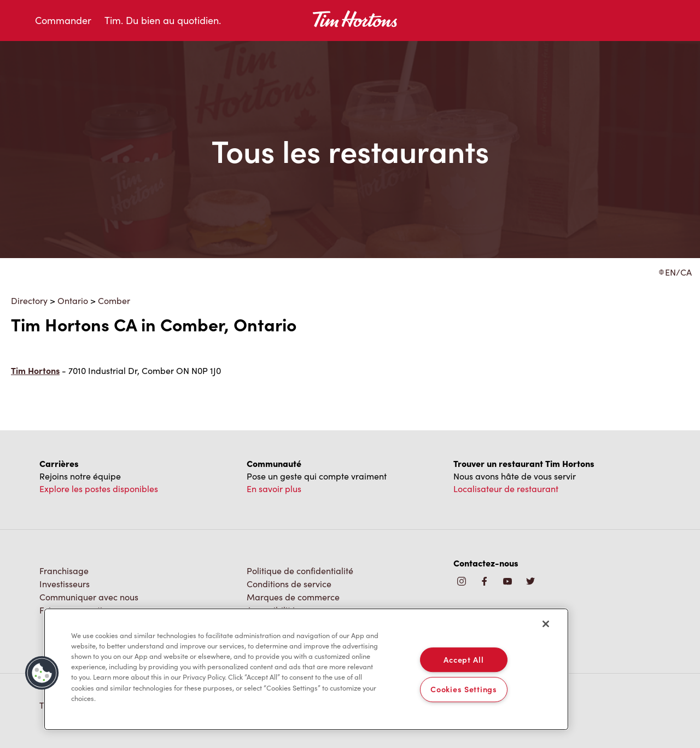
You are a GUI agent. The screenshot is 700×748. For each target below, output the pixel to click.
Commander (63, 20)
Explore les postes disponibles (99, 489)
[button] (42, 673)
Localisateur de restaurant (506, 489)
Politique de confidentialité (300, 571)
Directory (29, 300)
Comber (114, 300)
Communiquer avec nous (89, 597)
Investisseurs (65, 584)
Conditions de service (289, 584)
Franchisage (64, 571)
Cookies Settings (464, 689)
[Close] (546, 624)
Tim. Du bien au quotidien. (163, 20)
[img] (530, 582)
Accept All (463, 659)
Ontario (73, 300)
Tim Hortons (35, 370)
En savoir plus (274, 489)
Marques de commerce (293, 597)
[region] (306, 669)
